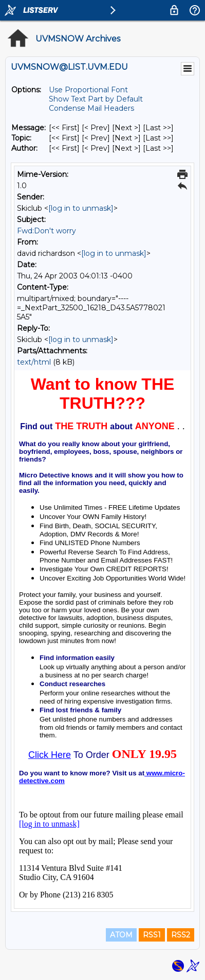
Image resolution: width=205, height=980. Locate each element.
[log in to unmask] (81, 208)
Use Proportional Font (88, 90)
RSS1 (152, 935)
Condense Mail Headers (91, 108)
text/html (34, 362)
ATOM (121, 935)
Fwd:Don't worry (46, 231)
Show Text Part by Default (96, 99)
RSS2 (181, 935)
